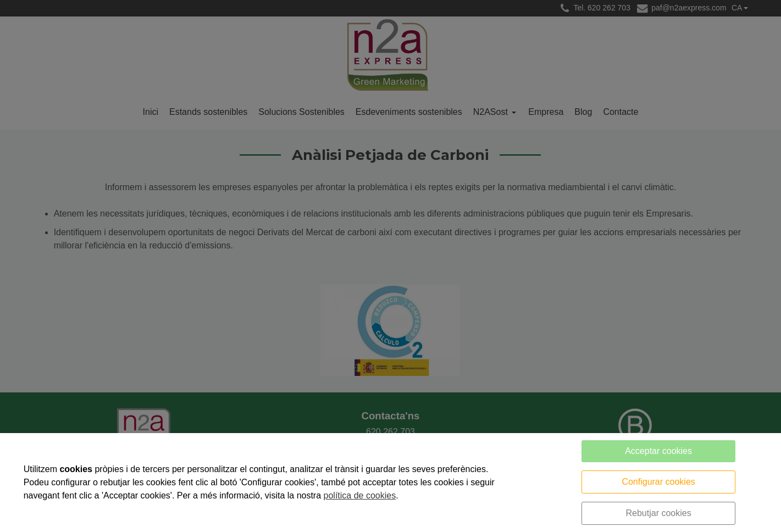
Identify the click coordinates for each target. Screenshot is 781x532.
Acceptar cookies (658, 451)
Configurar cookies (658, 482)
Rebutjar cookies (658, 513)
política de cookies (360, 495)
